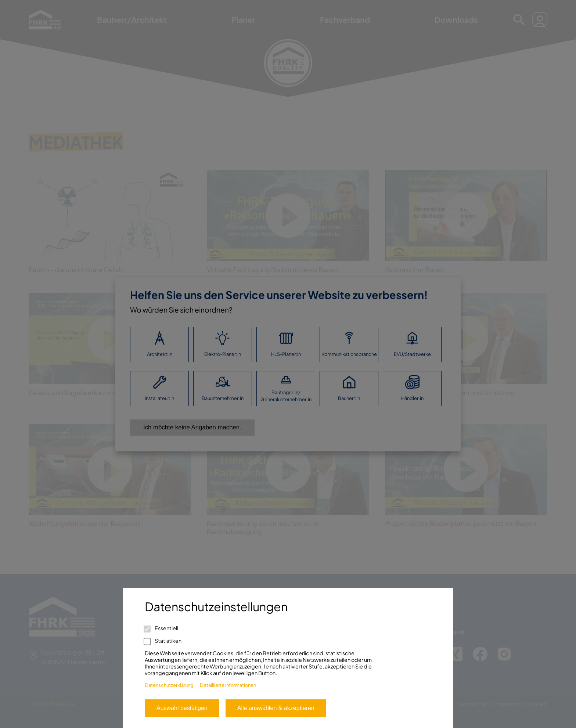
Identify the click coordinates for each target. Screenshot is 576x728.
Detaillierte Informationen (228, 685)
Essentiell (161, 628)
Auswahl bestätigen (182, 708)
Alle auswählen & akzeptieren (276, 708)
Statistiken (163, 641)
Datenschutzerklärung (169, 685)
